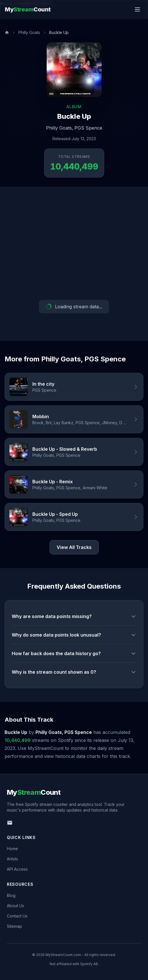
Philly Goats (29, 32)
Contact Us (17, 916)
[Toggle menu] (137, 9)
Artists (12, 859)
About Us (15, 906)
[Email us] (10, 823)
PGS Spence (88, 128)
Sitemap (14, 926)
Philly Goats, (60, 128)
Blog (11, 895)
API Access (17, 869)
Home (12, 849)
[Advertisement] (74, 243)
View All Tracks (74, 547)
